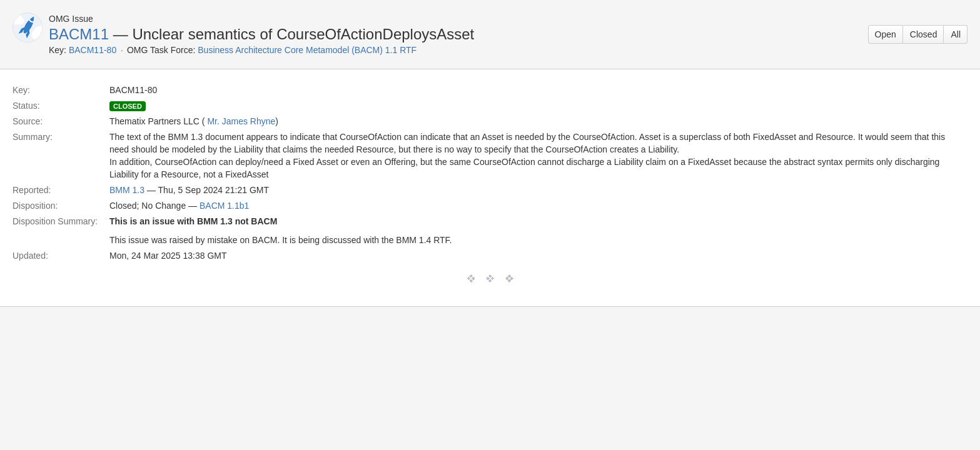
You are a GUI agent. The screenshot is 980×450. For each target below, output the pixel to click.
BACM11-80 (93, 50)
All (956, 34)
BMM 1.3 (127, 190)
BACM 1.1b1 (224, 206)
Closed (924, 34)
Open (886, 34)
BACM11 (79, 34)
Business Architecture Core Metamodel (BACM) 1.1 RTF (307, 50)
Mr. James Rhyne (241, 121)
